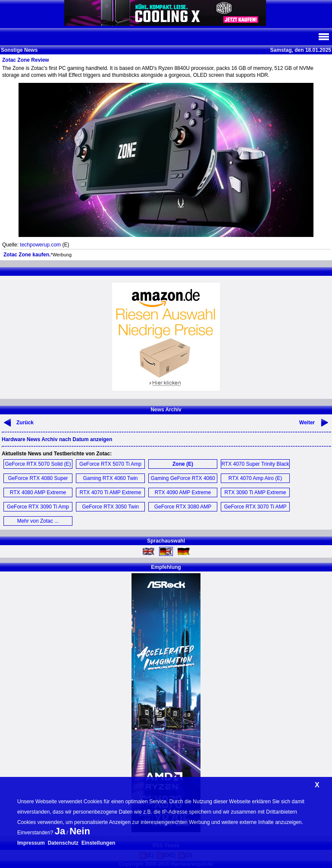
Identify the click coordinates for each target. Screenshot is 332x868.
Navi (323, 37)
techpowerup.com (40, 245)
